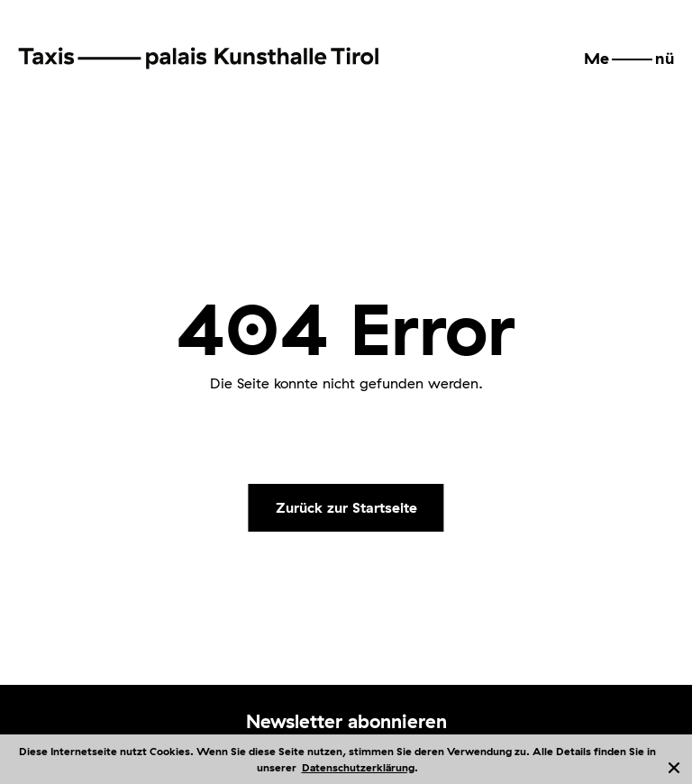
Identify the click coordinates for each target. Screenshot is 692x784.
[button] (629, 59)
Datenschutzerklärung (358, 767)
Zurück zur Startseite (346, 507)
